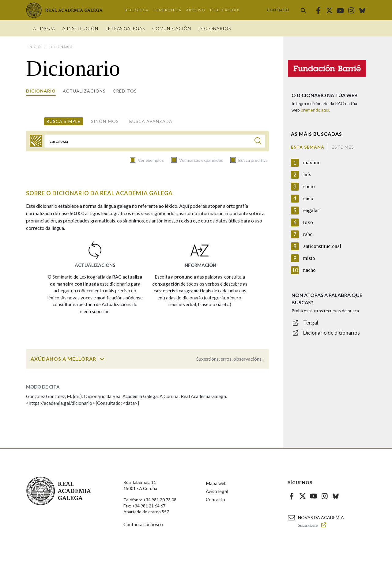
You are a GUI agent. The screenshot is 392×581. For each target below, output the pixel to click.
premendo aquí (315, 110)
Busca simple (64, 121)
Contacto (278, 10)
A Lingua (44, 28)
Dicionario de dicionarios (332, 333)
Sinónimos (105, 121)
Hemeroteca (167, 10)
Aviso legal (217, 491)
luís (307, 175)
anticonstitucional (322, 246)
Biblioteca (137, 10)
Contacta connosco (143, 524)
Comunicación (172, 28)
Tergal (311, 323)
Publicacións (225, 10)
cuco (308, 198)
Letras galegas (125, 28)
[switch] (102, 359)
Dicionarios (215, 28)
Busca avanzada (151, 121)
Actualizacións (84, 91)
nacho (309, 270)
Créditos (125, 91)
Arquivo (196, 10)
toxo (308, 222)
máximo (312, 163)
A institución (80, 28)
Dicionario (41, 91)
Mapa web (216, 483)
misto (309, 258)
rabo (308, 234)
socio (309, 186)
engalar (311, 210)
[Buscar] (258, 142)
